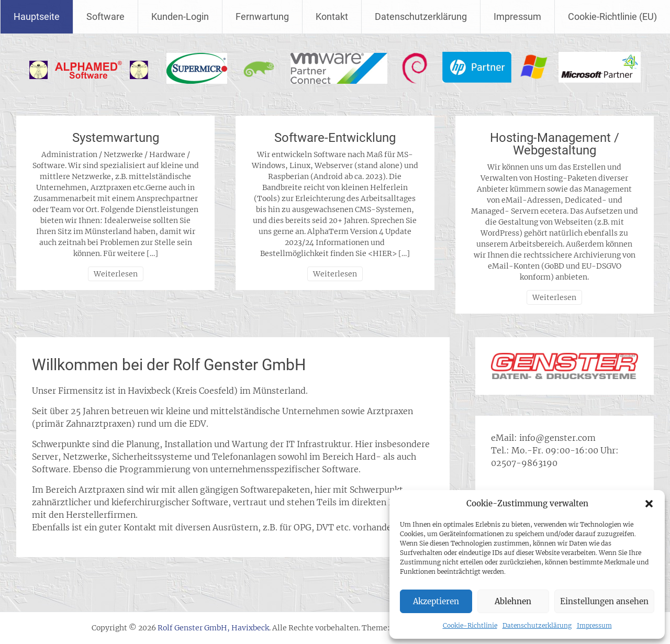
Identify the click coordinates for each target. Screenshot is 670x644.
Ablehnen (513, 601)
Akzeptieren (436, 601)
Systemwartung (116, 138)
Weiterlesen (116, 274)
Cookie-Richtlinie (470, 625)
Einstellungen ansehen (604, 601)
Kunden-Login (180, 16)
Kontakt (332, 16)
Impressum (594, 625)
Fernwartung (262, 16)
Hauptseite (37, 16)
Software (105, 16)
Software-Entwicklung (335, 138)
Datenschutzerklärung (537, 625)
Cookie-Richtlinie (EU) (612, 16)
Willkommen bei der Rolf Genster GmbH (169, 365)
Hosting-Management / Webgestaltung (555, 144)
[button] (649, 504)
